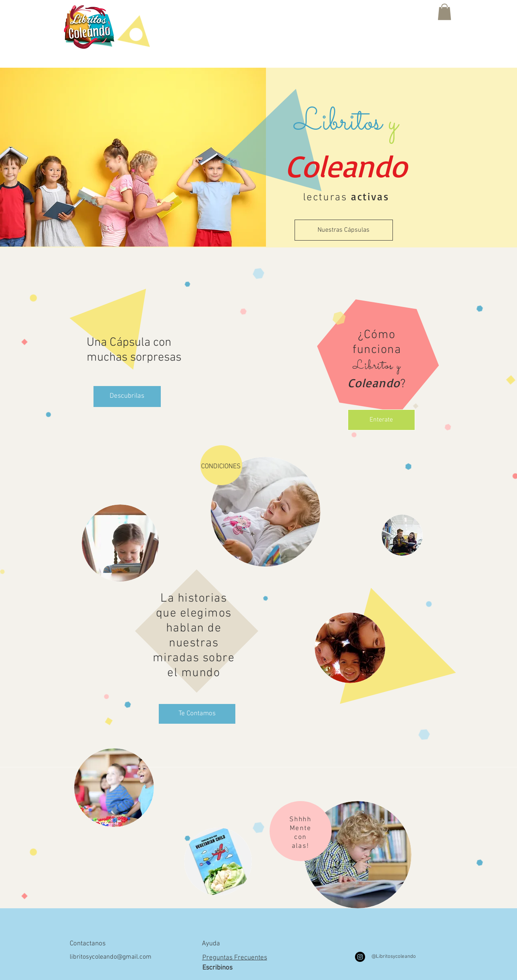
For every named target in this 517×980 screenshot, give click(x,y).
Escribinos (217, 968)
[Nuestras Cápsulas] (344, 230)
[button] (444, 12)
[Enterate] (381, 420)
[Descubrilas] (127, 397)
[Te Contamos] (197, 714)
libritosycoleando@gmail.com (111, 957)
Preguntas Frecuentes (235, 958)
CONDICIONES (221, 467)
